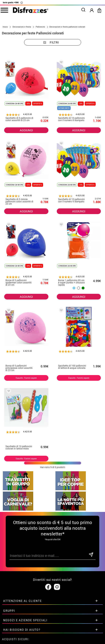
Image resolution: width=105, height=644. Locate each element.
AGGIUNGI (26, 130)
